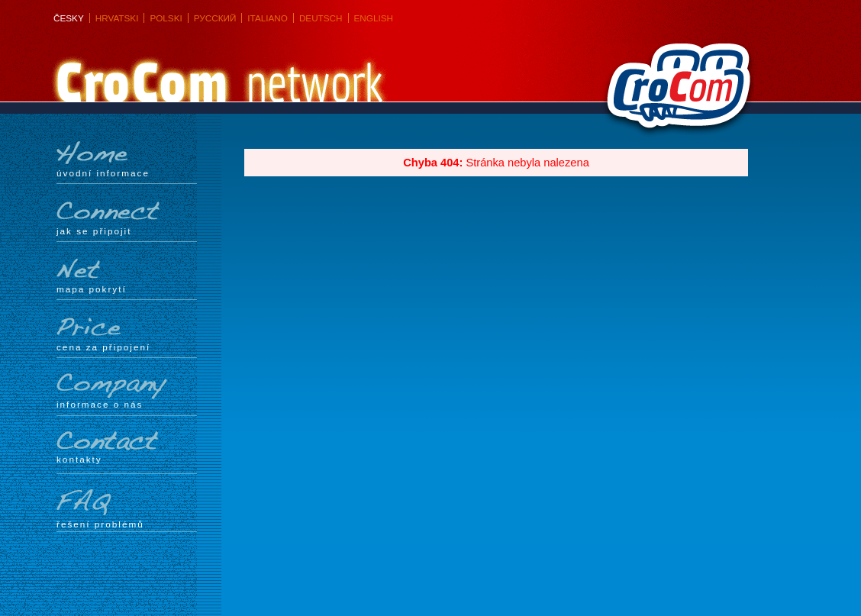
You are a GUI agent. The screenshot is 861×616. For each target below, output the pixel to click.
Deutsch (321, 18)
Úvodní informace (127, 160)
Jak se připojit (127, 218)
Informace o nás (127, 391)
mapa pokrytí (127, 276)
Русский (215, 18)
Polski (166, 18)
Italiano (268, 18)
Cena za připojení (127, 334)
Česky (69, 18)
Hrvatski (117, 18)
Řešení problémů (127, 509)
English (374, 18)
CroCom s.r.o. (675, 92)
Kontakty (127, 448)
